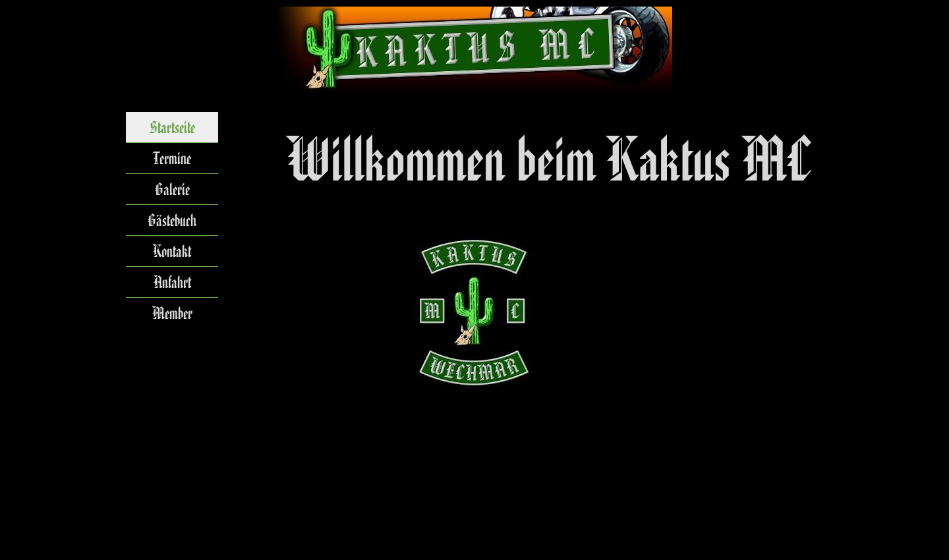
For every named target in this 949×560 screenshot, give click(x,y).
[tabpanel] (550, 159)
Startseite (172, 127)
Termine (172, 158)
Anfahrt (172, 282)
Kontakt (172, 251)
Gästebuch (172, 220)
